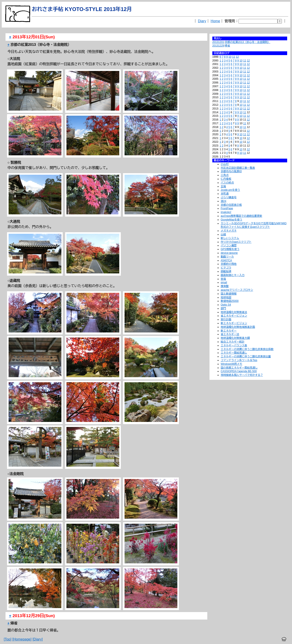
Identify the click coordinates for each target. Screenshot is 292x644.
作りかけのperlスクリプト (236, 242)
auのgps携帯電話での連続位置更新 (241, 216)
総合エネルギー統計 (233, 342)
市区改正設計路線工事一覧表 (238, 168)
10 (230, 57)
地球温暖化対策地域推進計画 (238, 327)
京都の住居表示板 (231, 205)
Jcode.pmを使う (230, 190)
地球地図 (226, 297)
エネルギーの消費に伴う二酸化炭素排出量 (246, 356)
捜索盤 (225, 286)
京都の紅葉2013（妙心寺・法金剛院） (248, 42)
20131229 (218, 46)
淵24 (223, 201)
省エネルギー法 (230, 334)
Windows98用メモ (231, 364)
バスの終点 (227, 183)
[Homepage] (22, 639)
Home (215, 21)
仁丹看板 (226, 179)
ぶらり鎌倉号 (229, 197)
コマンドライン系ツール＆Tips (239, 360)
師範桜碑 (226, 271)
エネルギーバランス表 (234, 345)
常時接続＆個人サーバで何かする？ (242, 375)
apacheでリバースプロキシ (237, 290)
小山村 (225, 164)
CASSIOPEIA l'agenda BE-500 (239, 371)
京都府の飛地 (229, 264)
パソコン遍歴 (229, 245)
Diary (202, 21)
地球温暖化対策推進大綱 (235, 338)
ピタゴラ (226, 268)
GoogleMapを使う (231, 220)
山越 (223, 234)
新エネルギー (229, 331)
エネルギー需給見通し (234, 353)
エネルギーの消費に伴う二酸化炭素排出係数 (247, 349)
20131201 (218, 42)
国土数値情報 (229, 294)
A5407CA (226, 260)
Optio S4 (226, 305)
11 (234, 57)
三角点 (225, 175)
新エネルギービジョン (234, 323)
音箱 (223, 279)
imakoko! (226, 212)
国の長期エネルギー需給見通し (239, 368)
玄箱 (223, 186)
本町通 (225, 194)
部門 (223, 308)
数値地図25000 (230, 301)
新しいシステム (230, 238)
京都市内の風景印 (231, 171)
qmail (224, 282)
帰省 (228, 46)
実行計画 (226, 319)
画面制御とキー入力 (233, 275)
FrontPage (227, 208)
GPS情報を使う (230, 249)
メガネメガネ (229, 231)
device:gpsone (229, 253)
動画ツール (227, 257)
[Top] (8, 639)
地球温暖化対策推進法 (234, 312)
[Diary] (38, 639)
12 (237, 57)
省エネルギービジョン (234, 316)
